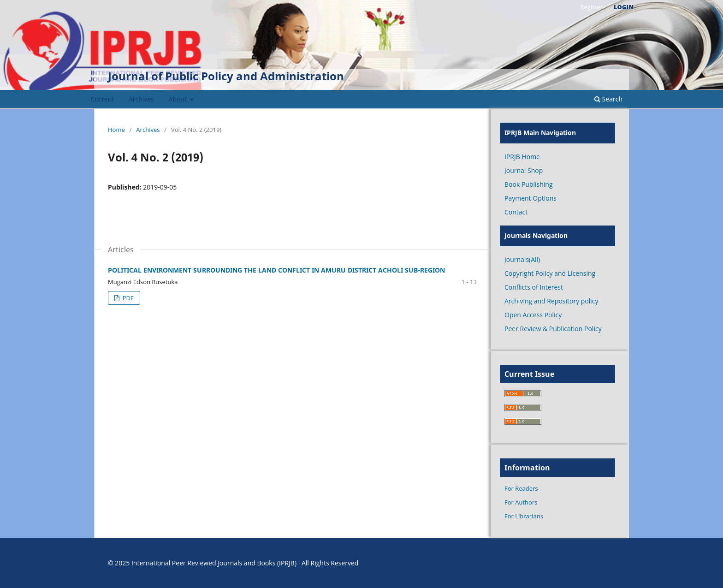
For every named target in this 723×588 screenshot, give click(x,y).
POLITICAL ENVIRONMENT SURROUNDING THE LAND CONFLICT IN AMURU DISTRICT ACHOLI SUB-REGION (276, 270)
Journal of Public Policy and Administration (226, 76)
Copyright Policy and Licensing (550, 273)
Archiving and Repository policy (551, 301)
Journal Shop (524, 170)
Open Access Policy (533, 315)
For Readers (521, 488)
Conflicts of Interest (534, 287)
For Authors (521, 502)
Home (116, 130)
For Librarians (524, 516)
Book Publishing (529, 184)
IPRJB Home (522, 157)
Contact (516, 212)
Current (102, 99)
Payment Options (530, 198)
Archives (141, 99)
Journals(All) (522, 259)
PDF (127, 298)
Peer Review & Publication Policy (553, 329)
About (179, 99)
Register (591, 7)
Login (624, 7)
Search (608, 99)
